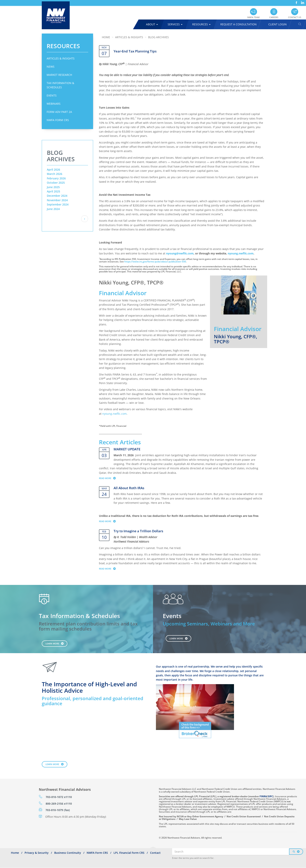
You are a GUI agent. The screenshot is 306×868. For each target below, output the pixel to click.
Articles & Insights (61, 58)
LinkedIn (302, 1)
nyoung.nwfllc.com (241, 253)
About (152, 24)
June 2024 (53, 209)
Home (106, 37)
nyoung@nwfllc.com (180, 253)
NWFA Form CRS (58, 120)
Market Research (59, 75)
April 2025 (53, 191)
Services (175, 24)
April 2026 (53, 170)
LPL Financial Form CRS (129, 853)
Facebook (296, 1)
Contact (155, 853)
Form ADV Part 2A (59, 112)
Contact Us (295, 17)
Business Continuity (68, 853)
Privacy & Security (37, 853)
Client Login (278, 24)
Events (52, 95)
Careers (274, 17)
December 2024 (57, 196)
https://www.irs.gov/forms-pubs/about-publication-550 (155, 262)
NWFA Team (253, 17)
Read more (109, 478)
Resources (201, 24)
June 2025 (53, 187)
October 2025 (56, 183)
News (51, 67)
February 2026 (56, 178)
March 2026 (55, 174)
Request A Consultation (238, 24)
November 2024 (57, 200)
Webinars (54, 104)
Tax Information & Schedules (60, 85)
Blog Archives (158, 37)
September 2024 (58, 204)
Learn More (52, 643)
